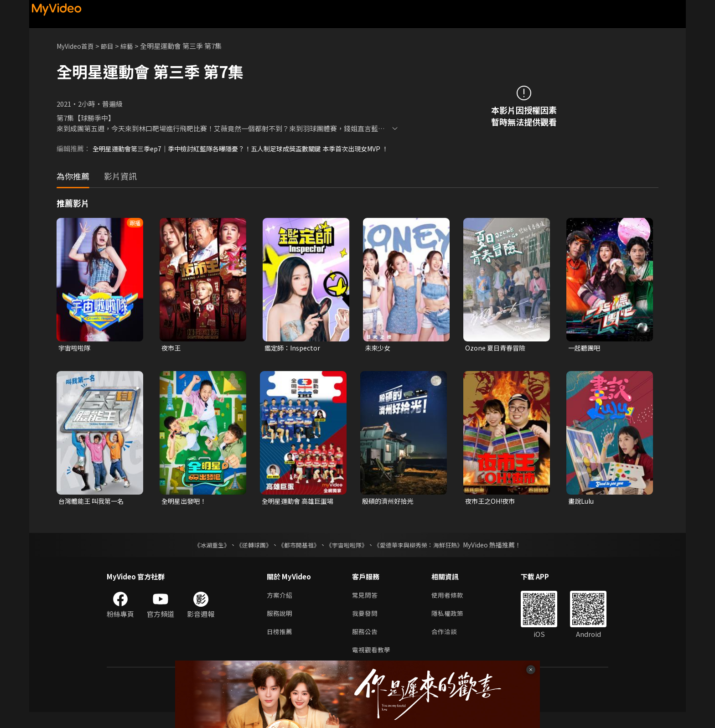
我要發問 (366, 627)
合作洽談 (448, 646)
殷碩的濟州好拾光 (389, 512)
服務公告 (366, 646)
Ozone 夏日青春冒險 (497, 358)
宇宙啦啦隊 (75, 358)
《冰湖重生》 (204, 557)
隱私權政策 (451, 627)
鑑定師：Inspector (294, 358)
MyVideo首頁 (77, 46)
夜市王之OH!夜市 (492, 512)
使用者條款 (451, 607)
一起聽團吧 (585, 358)
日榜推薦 (280, 646)
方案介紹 (280, 607)
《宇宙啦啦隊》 (347, 557)
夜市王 (172, 358)
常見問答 (366, 607)
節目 (112, 46)
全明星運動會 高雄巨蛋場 (300, 512)
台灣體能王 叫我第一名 (93, 512)
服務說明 (280, 627)
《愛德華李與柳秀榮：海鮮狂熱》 (424, 557)
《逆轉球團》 (249, 557)
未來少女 (378, 358)
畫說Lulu (582, 512)
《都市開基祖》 (296, 557)
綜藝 (132, 46)
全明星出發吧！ (185, 512)
